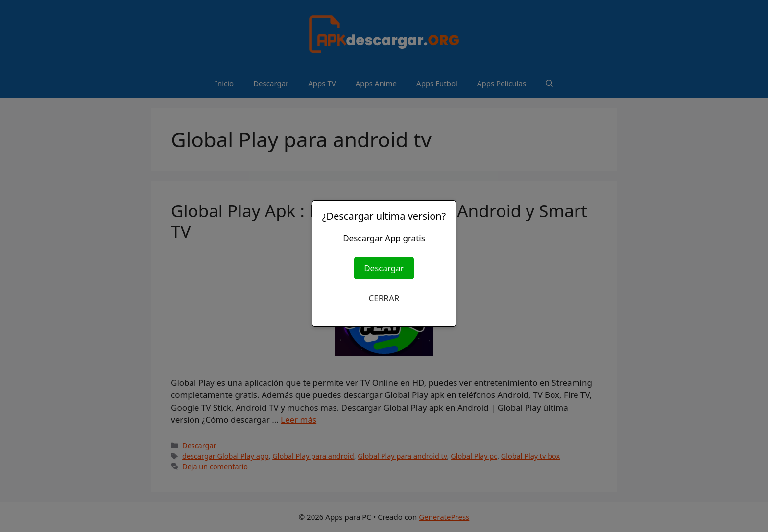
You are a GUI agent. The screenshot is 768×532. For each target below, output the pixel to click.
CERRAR (384, 298)
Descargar (384, 268)
